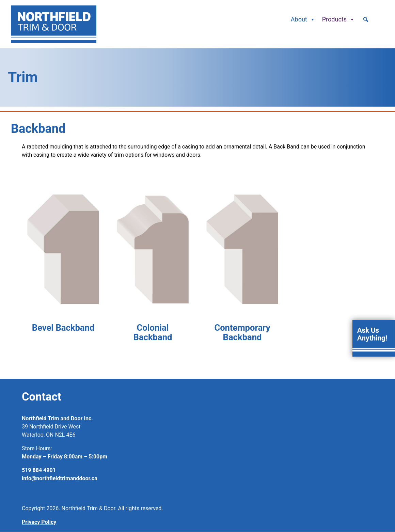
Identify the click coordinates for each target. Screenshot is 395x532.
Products (338, 19)
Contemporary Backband (242, 332)
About (303, 19)
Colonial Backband (153, 332)
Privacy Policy (39, 522)
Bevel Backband (63, 328)
